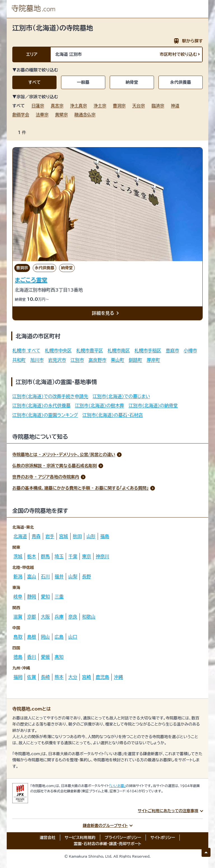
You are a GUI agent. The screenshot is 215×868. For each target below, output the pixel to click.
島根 (32, 637)
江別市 (77, 360)
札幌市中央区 (58, 350)
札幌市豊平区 (90, 350)
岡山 (45, 637)
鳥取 (18, 637)
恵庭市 (172, 350)
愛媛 (45, 657)
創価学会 (21, 115)
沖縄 (118, 677)
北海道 (20, 536)
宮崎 (87, 677)
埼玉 (59, 556)
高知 (59, 657)
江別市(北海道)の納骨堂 (153, 406)
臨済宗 (158, 106)
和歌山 (89, 617)
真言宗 (57, 106)
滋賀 (18, 617)
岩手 (50, 536)
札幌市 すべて (26, 350)
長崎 (45, 677)
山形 (91, 536)
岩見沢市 (57, 360)
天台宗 (138, 106)
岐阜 (18, 597)
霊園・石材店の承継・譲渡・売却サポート (108, 844)
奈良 (73, 617)
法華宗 (42, 115)
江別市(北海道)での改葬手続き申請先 (50, 396)
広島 (59, 637)
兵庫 (59, 617)
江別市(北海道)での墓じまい (121, 396)
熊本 (59, 677)
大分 (73, 677)
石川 (45, 576)
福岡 (18, 677)
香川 (32, 657)
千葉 (73, 556)
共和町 (19, 360)
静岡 (32, 597)
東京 (87, 556)
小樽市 (190, 350)
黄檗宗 (61, 115)
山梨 (73, 576)
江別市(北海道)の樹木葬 (100, 406)
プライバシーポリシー (123, 838)
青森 (36, 536)
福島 (105, 536)
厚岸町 (153, 360)
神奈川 (102, 556)
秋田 (77, 536)
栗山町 (118, 360)
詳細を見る (106, 313)
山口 (73, 637)
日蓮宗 (38, 106)
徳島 (18, 657)
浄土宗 (100, 106)
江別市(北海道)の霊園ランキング (45, 415)
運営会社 (48, 838)
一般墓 (83, 82)
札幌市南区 (119, 350)
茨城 (18, 556)
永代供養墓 (181, 82)
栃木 (32, 556)
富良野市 (97, 360)
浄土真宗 (78, 106)
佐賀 (32, 677)
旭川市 (37, 360)
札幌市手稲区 (148, 350)
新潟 (18, 576)
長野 (87, 576)
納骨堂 (132, 82)
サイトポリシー (163, 838)
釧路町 (135, 360)
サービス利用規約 (80, 838)
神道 (175, 106)
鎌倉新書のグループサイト (105, 826)
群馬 (45, 556)
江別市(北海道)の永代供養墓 (41, 406)
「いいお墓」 (118, 786)
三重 (59, 597)
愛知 (45, 597)
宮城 (64, 536)
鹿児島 (102, 677)
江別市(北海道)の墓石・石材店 (113, 415)
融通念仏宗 (85, 115)
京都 (32, 617)
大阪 (45, 617)
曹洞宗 (119, 106)
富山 (32, 576)
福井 (59, 576)
